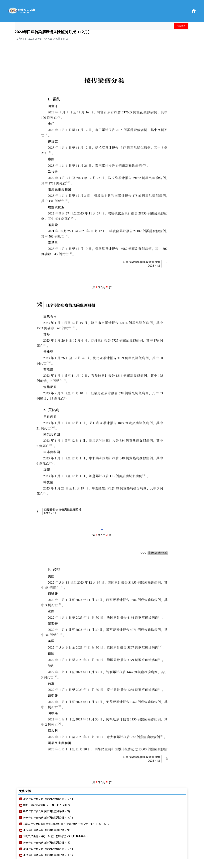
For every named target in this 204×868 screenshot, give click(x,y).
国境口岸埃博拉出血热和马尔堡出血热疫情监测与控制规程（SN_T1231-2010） (67, 824)
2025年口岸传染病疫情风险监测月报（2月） (48, 811)
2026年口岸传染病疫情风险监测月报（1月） (48, 843)
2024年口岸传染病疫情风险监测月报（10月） (48, 799)
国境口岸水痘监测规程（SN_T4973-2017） (47, 805)
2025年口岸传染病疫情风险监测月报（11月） (48, 855)
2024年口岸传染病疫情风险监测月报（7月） (48, 830)
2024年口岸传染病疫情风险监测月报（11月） (48, 818)
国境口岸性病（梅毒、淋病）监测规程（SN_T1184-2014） (56, 836)
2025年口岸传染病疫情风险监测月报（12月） (48, 849)
